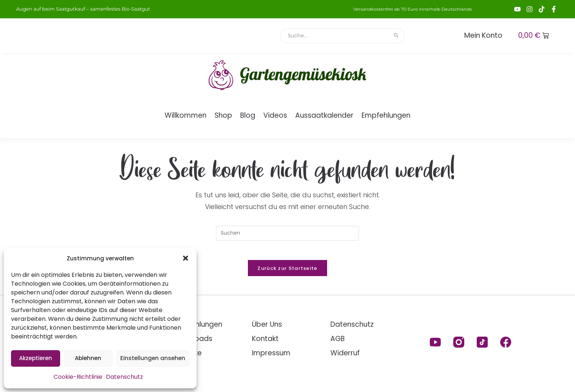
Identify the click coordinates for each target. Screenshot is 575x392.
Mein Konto (483, 35)
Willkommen (186, 115)
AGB (338, 341)
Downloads (193, 341)
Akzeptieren (36, 358)
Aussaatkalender (324, 115)
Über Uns (267, 327)
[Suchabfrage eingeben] (287, 233)
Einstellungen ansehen (153, 358)
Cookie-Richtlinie (78, 377)
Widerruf (345, 356)
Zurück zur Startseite (287, 271)
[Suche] (334, 36)
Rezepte (188, 356)
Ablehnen (88, 358)
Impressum (271, 356)
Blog (248, 115)
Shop (223, 115)
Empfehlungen (386, 115)
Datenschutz (124, 377)
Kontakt (265, 341)
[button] (186, 258)
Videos (275, 115)
